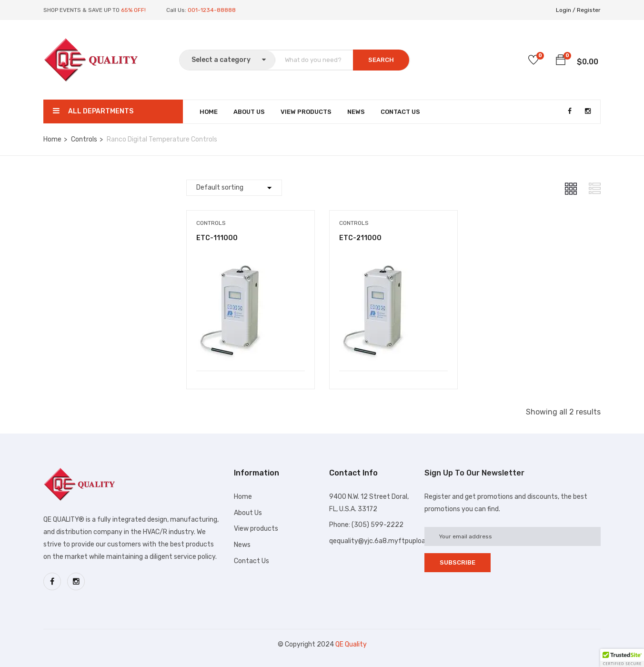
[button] (561, 61)
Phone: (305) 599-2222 (366, 525)
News (356, 112)
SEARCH (381, 60)
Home (209, 112)
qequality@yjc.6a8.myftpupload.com (387, 541)
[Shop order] (234, 188)
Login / (566, 10)
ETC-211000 (360, 238)
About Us (249, 112)
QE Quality (351, 644)
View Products (306, 112)
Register (589, 10)
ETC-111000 (217, 238)
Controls (84, 139)
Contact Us (400, 112)
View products (256, 529)
